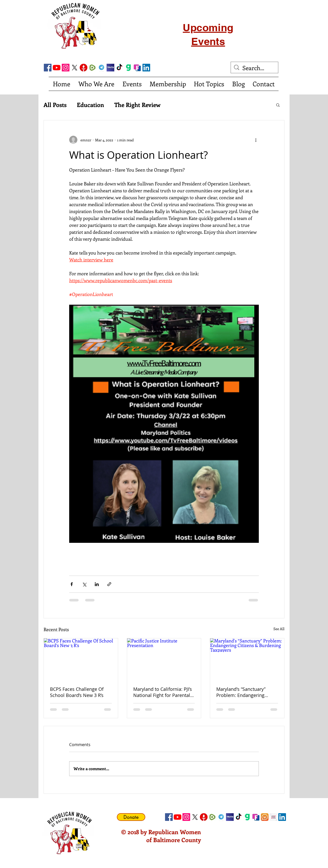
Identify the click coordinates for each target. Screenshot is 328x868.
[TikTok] (119, 68)
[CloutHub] (265, 817)
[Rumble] (93, 68)
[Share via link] (109, 584)
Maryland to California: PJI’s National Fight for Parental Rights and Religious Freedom (163, 692)
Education (90, 105)
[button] (278, 105)
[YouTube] (57, 68)
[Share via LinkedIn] (97, 584)
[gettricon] (84, 68)
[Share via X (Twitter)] (84, 584)
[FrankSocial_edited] (137, 68)
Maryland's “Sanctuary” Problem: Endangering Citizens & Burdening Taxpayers (241, 692)
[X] (75, 68)
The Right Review (137, 105)
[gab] (128, 68)
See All (279, 629)
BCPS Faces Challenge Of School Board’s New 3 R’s (77, 692)
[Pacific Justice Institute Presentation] (164, 659)
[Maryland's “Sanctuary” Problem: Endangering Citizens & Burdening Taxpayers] (247, 659)
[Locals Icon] (273, 817)
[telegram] (101, 68)
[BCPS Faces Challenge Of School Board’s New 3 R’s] (81, 659)
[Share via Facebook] (72, 584)
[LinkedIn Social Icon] (146, 68)
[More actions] (256, 140)
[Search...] (255, 68)
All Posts (55, 105)
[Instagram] (66, 68)
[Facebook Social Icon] (48, 68)
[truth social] (110, 68)
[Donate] (131, 817)
